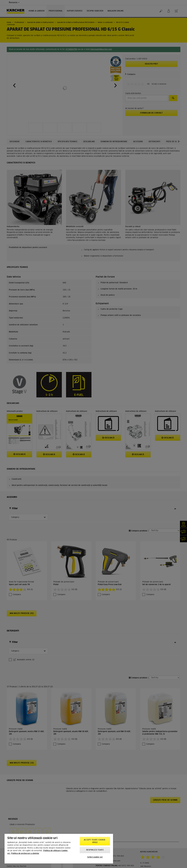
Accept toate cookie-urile (95, 841)
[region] (59, 849)
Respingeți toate (95, 850)
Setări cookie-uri (95, 857)
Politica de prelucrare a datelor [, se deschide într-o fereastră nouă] (25, 854)
